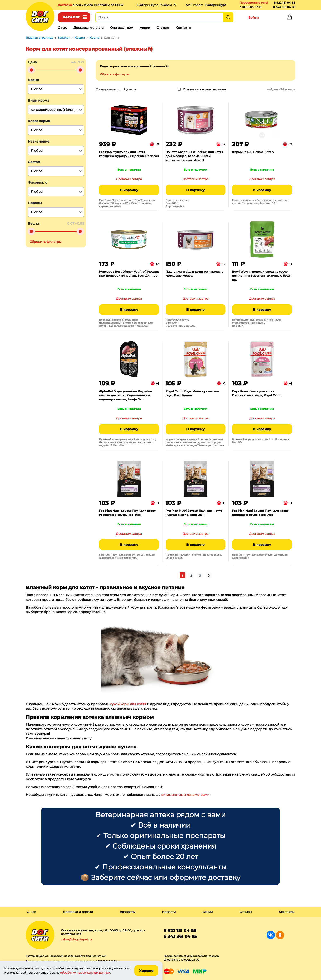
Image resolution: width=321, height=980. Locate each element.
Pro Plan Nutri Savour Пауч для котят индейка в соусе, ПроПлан (260, 513)
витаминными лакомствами (185, 795)
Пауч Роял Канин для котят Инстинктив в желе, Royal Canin (257, 393)
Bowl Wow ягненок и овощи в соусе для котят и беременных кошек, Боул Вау (261, 276)
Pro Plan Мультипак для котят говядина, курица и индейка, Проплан (129, 154)
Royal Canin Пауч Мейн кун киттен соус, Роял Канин (192, 393)
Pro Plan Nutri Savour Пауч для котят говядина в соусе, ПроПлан (127, 513)
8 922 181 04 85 (284, 3)
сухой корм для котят (128, 704)
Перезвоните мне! (254, 3)
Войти (254, 18)
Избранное (271, 18)
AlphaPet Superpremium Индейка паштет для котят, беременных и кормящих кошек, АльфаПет (125, 395)
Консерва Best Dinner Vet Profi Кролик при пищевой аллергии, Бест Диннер (129, 274)
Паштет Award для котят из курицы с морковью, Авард (194, 274)
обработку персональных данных (85, 973)
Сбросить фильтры (114, 74)
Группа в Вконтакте (271, 935)
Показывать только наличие (205, 89)
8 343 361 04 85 (284, 7)
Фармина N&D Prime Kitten (253, 152)
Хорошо (146, 971)
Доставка (65, 5)
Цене (128, 89)
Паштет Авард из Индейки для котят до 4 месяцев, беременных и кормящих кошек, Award (194, 156)
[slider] (31, 70)
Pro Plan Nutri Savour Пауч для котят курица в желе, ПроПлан (194, 513)
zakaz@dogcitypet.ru (76, 939)
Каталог (71, 17)
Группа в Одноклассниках (280, 935)
